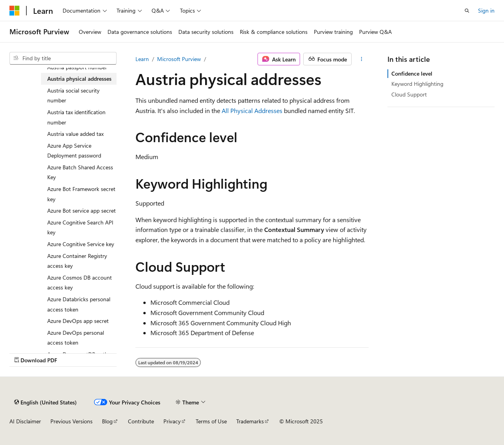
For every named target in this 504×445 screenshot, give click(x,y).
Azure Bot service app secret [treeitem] (82, 210)
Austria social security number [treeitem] (73, 95)
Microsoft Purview (179, 59)
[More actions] (362, 59)
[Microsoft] (15, 11)
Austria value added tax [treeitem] (75, 134)
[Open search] (467, 11)
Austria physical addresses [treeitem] (79, 79)
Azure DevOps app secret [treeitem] (78, 321)
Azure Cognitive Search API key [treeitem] (80, 227)
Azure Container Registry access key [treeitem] (77, 261)
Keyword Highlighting (417, 84)
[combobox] (63, 58)
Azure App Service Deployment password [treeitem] (74, 151)
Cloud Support (409, 94)
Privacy (172, 421)
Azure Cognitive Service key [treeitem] (81, 244)
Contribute (141, 421)
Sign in (486, 10)
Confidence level (412, 73)
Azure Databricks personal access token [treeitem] (79, 304)
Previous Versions (71, 421)
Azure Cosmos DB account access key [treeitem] (80, 283)
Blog (107, 421)
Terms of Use (211, 421)
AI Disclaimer (25, 421)
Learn (142, 59)
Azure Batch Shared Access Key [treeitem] (80, 172)
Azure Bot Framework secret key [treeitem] (81, 194)
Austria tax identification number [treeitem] (76, 117)
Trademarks (250, 421)
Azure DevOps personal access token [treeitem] (76, 338)
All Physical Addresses (252, 110)
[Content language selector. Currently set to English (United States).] (45, 402)
